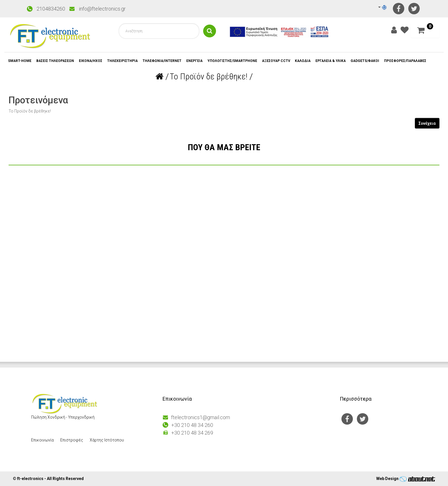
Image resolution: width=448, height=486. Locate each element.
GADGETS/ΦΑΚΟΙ (370, 61)
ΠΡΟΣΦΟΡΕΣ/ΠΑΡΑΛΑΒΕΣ (411, 61)
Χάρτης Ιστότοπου (107, 440)
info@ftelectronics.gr (102, 9)
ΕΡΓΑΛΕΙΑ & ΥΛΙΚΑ (335, 61)
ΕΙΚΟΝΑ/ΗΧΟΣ (92, 61)
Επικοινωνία (42, 440)
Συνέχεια (427, 123)
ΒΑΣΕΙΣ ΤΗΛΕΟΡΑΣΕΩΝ (56, 61)
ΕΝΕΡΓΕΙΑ (196, 61)
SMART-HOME (20, 61)
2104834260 (51, 9)
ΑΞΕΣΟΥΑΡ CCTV (279, 61)
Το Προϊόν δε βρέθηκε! (209, 76)
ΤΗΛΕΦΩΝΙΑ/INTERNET (164, 61)
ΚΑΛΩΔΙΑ (306, 61)
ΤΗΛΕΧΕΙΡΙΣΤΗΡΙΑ (124, 61)
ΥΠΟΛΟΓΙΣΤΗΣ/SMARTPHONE (234, 61)
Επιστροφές (72, 440)
